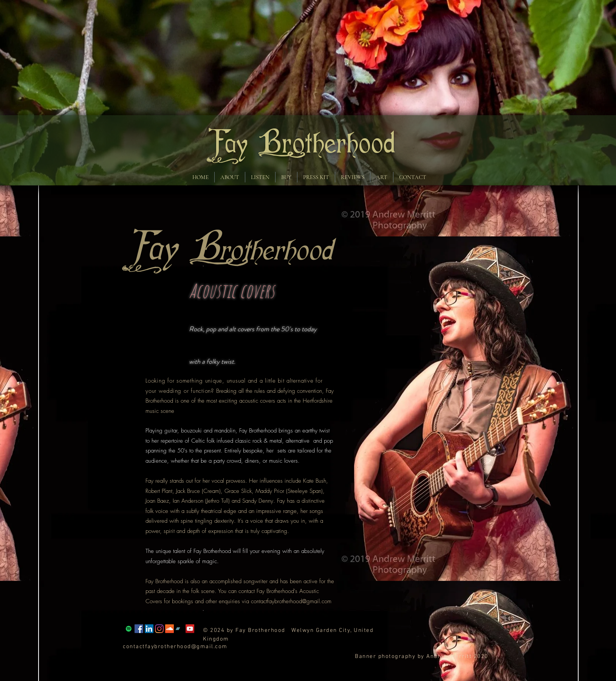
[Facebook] (139, 629)
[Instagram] (159, 629)
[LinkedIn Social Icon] (149, 629)
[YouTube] (190, 629)
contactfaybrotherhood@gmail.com (291, 601)
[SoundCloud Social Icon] (169, 629)
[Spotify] (129, 629)
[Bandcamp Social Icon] (180, 629)
